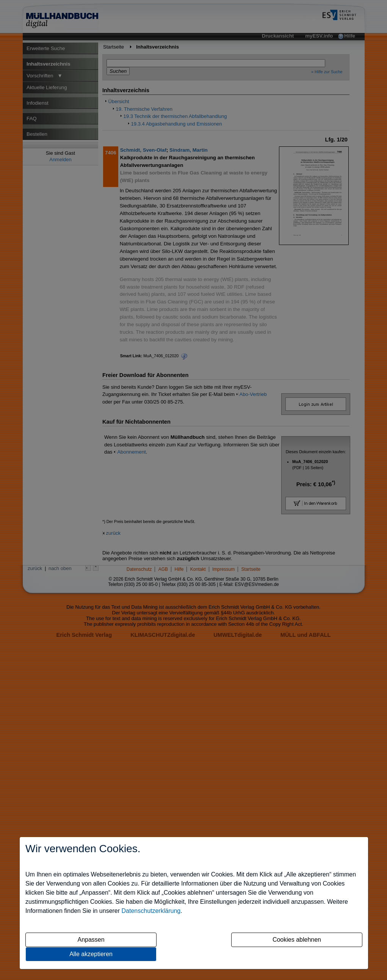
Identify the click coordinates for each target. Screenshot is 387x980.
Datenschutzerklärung (151, 911)
